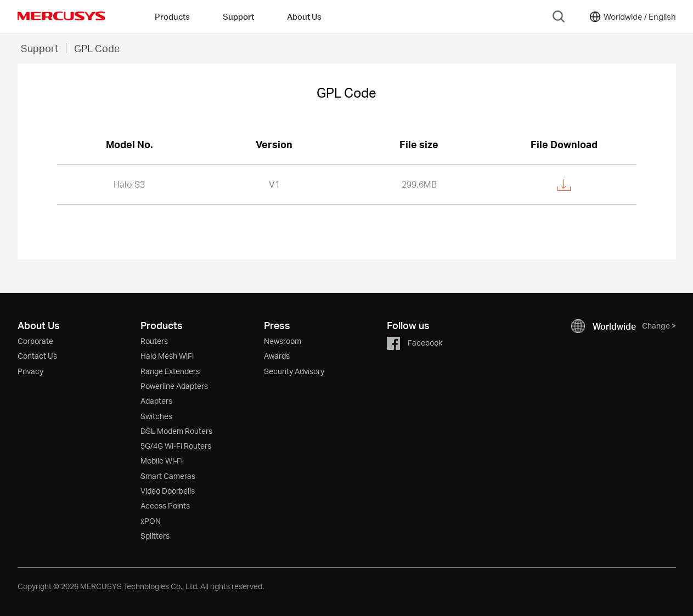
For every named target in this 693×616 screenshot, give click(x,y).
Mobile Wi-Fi (162, 460)
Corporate (35, 341)
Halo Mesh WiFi (167, 356)
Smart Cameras (168, 476)
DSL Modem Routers (176, 431)
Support (40, 48)
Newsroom (283, 341)
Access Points (165, 505)
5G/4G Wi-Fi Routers (176, 446)
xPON (151, 521)
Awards (277, 356)
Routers (154, 341)
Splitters (155, 536)
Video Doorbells (168, 491)
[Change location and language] (632, 16)
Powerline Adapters (174, 386)
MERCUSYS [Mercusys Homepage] (61, 16)
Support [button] (238, 16)
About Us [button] (304, 16)
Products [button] (172, 16)
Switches (156, 416)
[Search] (559, 16)
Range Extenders (170, 371)
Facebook (415, 343)
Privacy (30, 371)
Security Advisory (294, 371)
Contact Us (37, 356)
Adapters (156, 401)
